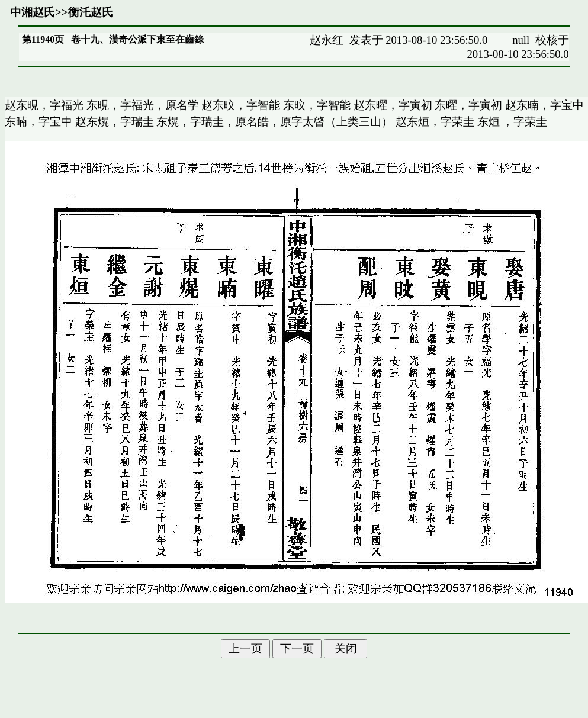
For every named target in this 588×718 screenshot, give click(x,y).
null (521, 40)
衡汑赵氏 (91, 12)
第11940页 (43, 39)
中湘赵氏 (33, 12)
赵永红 (327, 40)
